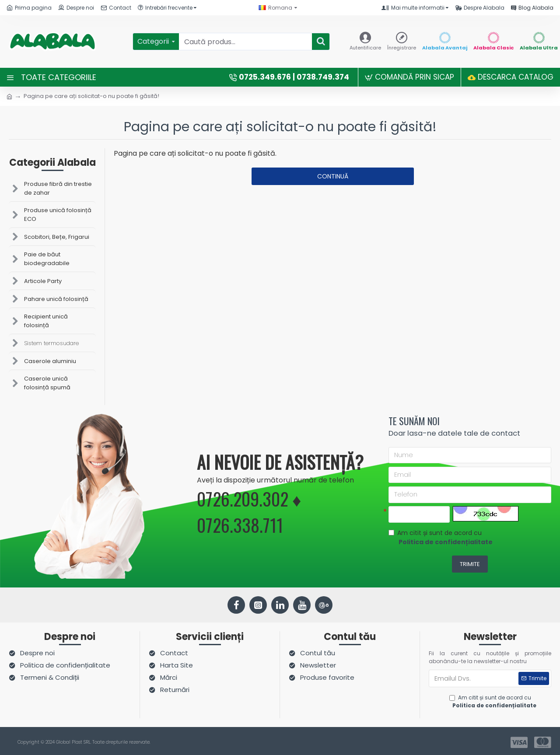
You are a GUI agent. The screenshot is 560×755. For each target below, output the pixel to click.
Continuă (333, 176)
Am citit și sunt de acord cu (441, 539)
